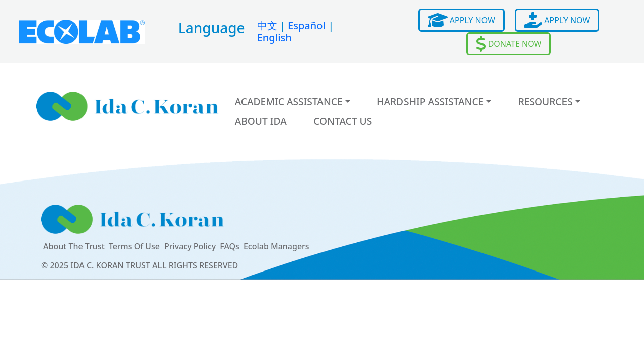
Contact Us (343, 121)
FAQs (230, 246)
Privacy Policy (190, 246)
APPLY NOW (461, 20)
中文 (267, 25)
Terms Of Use (134, 246)
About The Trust (74, 246)
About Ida (261, 121)
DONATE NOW (509, 44)
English (274, 37)
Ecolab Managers (276, 246)
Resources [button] (545, 101)
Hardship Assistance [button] (430, 101)
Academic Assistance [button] (289, 101)
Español (307, 25)
